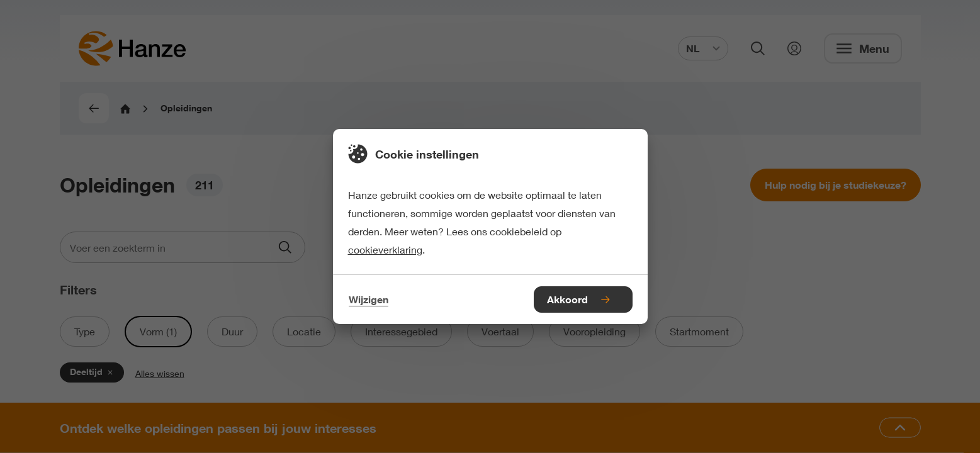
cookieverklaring (385, 249)
